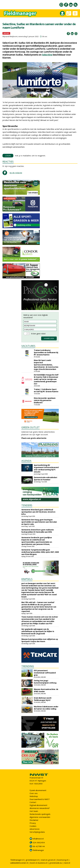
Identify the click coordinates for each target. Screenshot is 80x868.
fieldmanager (38, 850)
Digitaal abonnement (38, 805)
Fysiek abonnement (38, 790)
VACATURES (28, 346)
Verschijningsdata (37, 832)
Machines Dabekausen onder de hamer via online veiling (46, 708)
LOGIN (8, 156)
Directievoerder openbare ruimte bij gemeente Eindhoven (45, 400)
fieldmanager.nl (17, 860)
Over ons (34, 793)
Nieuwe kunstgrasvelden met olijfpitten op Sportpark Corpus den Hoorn (40, 640)
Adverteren (35, 829)
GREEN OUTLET (31, 427)
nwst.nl (67, 863)
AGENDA (26, 461)
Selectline (47, 55)
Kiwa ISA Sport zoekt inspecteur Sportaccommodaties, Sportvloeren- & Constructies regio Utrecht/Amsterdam (46, 365)
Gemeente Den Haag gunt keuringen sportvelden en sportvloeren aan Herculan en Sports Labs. (39, 522)
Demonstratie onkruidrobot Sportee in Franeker (46, 478)
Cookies (33, 826)
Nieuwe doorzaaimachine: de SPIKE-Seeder (46, 690)
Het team (34, 811)
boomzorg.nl (63, 860)
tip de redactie (16, 173)
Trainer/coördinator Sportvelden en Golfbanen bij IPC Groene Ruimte (46, 352)
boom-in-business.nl (39, 863)
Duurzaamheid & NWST (40, 799)
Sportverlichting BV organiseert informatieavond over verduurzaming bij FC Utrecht (46, 468)
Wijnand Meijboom (10, 36)
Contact (33, 802)
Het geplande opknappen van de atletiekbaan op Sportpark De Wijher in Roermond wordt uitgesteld (38, 631)
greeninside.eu (56, 863)
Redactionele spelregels (40, 814)
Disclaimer (34, 820)
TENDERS (27, 505)
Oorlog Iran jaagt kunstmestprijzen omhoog (45, 682)
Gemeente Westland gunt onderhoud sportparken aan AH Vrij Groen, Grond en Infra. (38, 512)
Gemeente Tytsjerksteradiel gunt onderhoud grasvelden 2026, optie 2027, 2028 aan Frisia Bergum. (40, 552)
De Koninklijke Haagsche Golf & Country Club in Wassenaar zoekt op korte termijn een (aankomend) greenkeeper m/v (46, 379)
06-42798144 (39, 846)
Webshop (34, 796)
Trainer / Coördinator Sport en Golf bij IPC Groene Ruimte (46, 390)
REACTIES (8, 162)
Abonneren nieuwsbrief (40, 808)
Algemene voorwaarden (40, 817)
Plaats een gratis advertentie (34, 438)
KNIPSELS (27, 579)
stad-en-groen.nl (48, 860)
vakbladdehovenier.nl (19, 863)
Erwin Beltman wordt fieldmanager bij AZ (43, 699)
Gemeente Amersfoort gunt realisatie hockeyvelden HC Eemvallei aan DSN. (38, 531)
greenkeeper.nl (32, 860)
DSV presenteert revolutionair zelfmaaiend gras (45, 673)
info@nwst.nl (38, 839)
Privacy (33, 823)
